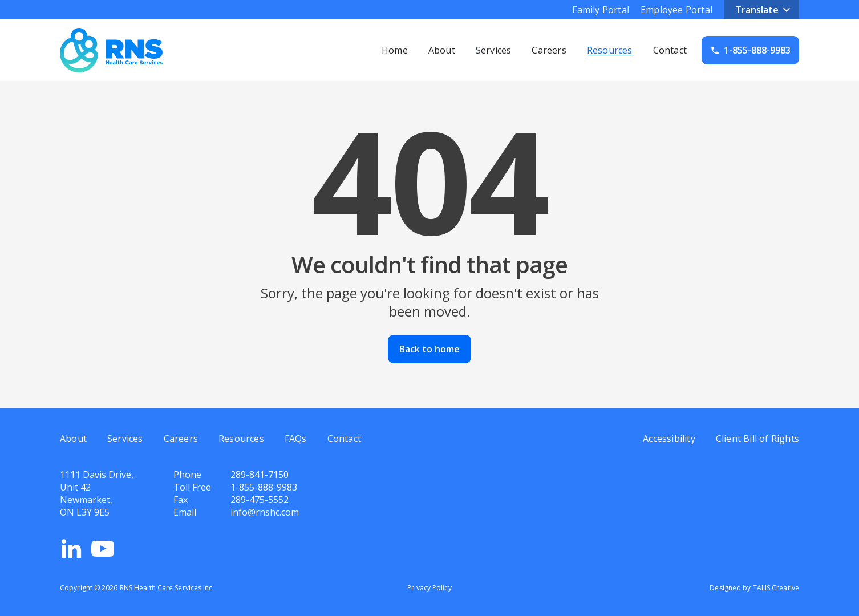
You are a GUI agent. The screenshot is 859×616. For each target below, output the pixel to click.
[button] (761, 10)
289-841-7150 (260, 475)
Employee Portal (676, 10)
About (442, 50)
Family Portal (601, 10)
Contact (670, 50)
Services (494, 50)
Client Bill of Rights (757, 439)
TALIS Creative (776, 588)
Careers (549, 50)
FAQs (296, 439)
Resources (610, 50)
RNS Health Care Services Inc (166, 588)
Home (395, 50)
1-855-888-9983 (264, 487)
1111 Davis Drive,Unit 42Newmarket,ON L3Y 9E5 (97, 493)
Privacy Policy (429, 588)
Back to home (430, 349)
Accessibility (669, 439)
